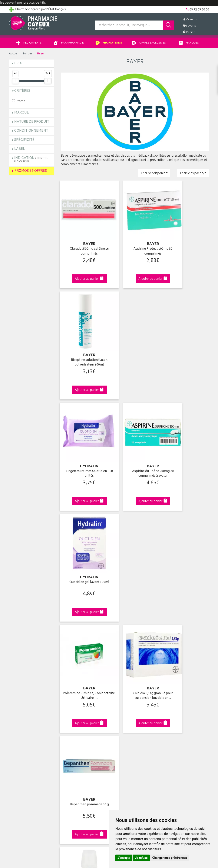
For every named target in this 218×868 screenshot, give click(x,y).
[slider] (15, 82)
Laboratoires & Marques (77, 692)
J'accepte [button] (124, 858)
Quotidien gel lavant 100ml (186, 335)
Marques (189, 44)
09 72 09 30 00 (187, 613)
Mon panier (120, 702)
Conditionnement (31, 132)
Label (20, 151)
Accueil (14, 55)
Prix (18, 65)
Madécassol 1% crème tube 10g (135, 532)
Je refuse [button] (141, 858)
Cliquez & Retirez (32, 613)
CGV (64, 727)
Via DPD (135, 613)
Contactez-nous (20, 702)
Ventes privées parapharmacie (81, 702)
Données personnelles (76, 737)
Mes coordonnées (125, 692)
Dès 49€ (83, 615)
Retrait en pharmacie (178, 687)
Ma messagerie (122, 712)
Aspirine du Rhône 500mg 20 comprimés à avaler (135, 337)
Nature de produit (32, 123)
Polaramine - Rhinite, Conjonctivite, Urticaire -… (83, 435)
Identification (121, 687)
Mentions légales (72, 732)
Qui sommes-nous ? (23, 687)
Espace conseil (71, 707)
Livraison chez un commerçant (185, 697)
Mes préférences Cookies (78, 747)
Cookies (66, 742)
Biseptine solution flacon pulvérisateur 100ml (186, 240)
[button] (154, 174)
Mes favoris (120, 707)
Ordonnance (69, 717)
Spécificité (24, 142)
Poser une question (22, 697)
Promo (19, 103)
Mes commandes (124, 697)
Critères (22, 92)
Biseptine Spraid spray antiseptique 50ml (186, 532)
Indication (31, 161)
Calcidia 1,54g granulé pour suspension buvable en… (135, 435)
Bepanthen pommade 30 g (186, 432)
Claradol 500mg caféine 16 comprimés (83, 240)
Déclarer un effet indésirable (80, 722)
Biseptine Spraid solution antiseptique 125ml (83, 532)
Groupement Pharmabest (26, 692)
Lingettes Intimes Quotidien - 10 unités (83, 337)
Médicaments (29, 44)
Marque (28, 55)
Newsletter (68, 712)
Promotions (109, 44)
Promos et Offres (31, 173)
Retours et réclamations (25, 707)
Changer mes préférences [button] (170, 858)
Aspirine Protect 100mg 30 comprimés (135, 240)
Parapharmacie (69, 44)
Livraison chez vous (177, 692)
